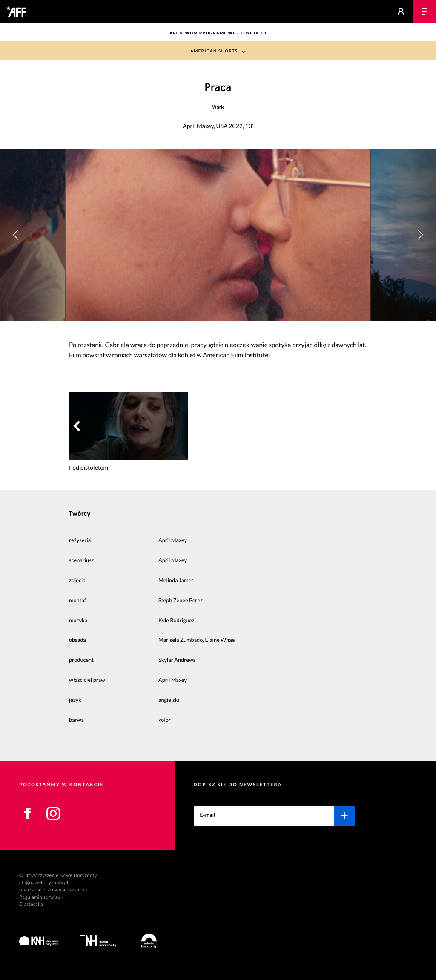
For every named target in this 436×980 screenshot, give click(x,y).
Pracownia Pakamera (65, 890)
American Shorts (214, 51)
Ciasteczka (31, 904)
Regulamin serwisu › (41, 897)
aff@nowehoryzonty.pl (44, 883)
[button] (420, 235)
